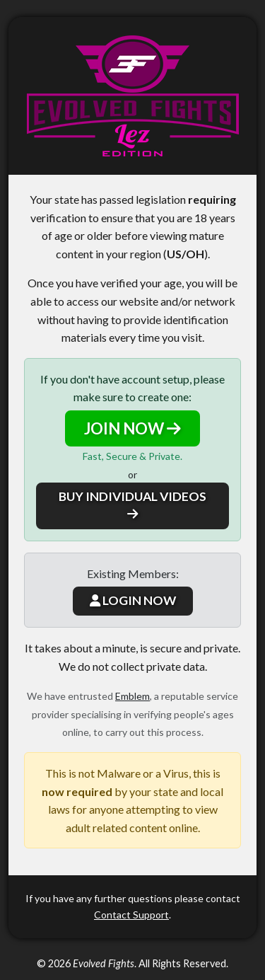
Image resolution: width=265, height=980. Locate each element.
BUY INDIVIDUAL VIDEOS (132, 505)
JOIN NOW (132, 428)
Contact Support (131, 915)
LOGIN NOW (133, 600)
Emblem (132, 696)
